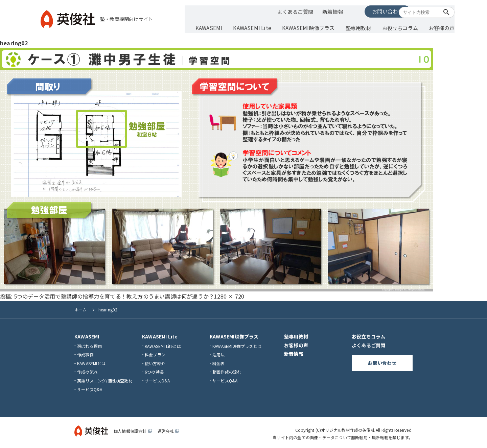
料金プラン (155, 352)
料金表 (219, 361)
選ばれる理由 (89, 344)
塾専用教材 (355, 26)
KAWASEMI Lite (256, 26)
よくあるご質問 (288, 11)
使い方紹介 (155, 361)
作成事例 (85, 352)
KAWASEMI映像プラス (308, 26)
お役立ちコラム (395, 26)
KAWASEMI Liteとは (163, 344)
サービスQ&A (90, 387)
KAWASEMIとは (91, 361)
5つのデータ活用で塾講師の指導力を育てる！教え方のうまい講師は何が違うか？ (114, 294)
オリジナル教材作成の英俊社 (348, 428)
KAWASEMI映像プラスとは (237, 344)
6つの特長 (154, 370)
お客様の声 (434, 26)
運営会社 (169, 429)
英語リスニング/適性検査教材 (105, 379)
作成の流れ (87, 370)
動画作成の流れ (227, 370)
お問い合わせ (363, 11)
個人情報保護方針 (133, 429)
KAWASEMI (215, 26)
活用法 (219, 352)
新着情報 (325, 11)
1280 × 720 (229, 294)
